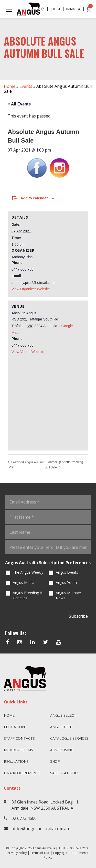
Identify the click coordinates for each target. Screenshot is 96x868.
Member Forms (18, 750)
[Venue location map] (48, 400)
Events (26, 86)
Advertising (62, 750)
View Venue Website (28, 352)
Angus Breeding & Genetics (28, 595)
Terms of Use (40, 853)
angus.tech (61, 727)
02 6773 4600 (24, 818)
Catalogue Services (69, 738)
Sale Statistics (65, 773)
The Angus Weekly (28, 572)
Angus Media (24, 582)
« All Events (19, 104)
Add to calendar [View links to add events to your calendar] (34, 198)
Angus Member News (68, 595)
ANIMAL (73, 9)
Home (10, 86)
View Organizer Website (31, 289)
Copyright (60, 853)
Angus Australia (44, 848)
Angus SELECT (63, 715)
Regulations (16, 761)
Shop (55, 761)
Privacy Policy (17, 853)
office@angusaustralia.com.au (40, 829)
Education (14, 727)
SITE (55, 9)
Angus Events (67, 572)
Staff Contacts (19, 738)
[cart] (89, 9)
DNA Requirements (22, 773)
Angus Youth (66, 582)
